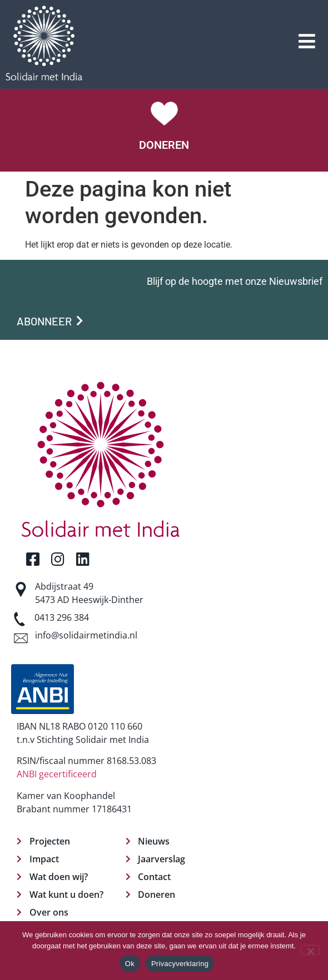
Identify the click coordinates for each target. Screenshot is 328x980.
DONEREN (164, 145)
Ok (130, 964)
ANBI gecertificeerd (57, 774)
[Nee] (310, 950)
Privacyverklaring (180, 964)
